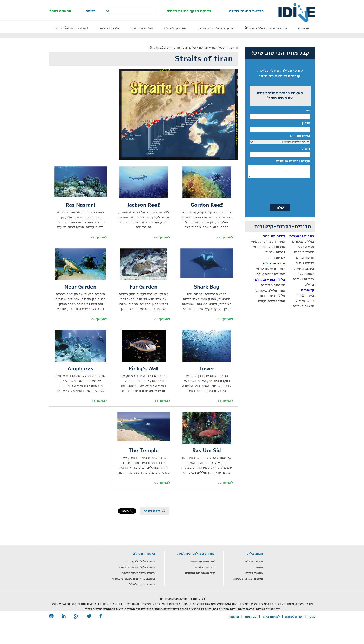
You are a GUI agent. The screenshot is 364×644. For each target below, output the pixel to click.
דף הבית (233, 48)
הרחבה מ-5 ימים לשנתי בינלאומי (133, 579)
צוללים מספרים (303, 242)
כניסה (90, 11)
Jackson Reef (143, 205)
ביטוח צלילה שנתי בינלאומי (137, 567)
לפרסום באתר (271, 616)
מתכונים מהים (304, 252)
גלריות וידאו (109, 28)
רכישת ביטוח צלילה (246, 11)
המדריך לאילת (175, 28)
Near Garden (80, 287)
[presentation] (279, 189)
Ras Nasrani (80, 205)
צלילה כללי (306, 247)
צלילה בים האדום (185, 48)
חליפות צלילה (254, 561)
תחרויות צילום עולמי (270, 269)
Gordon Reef (207, 205)
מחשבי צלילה (254, 573)
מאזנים (258, 567)
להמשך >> (225, 237)
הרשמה (234, 616)
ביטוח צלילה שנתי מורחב (139, 573)
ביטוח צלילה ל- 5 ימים (140, 561)
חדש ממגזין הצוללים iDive (266, 28)
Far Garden (143, 287)
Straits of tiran (160, 48)
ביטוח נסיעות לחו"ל (142, 584)
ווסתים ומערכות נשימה (248, 579)
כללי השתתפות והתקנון (200, 573)
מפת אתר (250, 616)
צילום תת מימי (141, 28)
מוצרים (304, 28)
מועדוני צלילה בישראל (215, 28)
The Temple (144, 450)
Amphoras (80, 369)
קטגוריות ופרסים (205, 567)
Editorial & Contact (71, 28)
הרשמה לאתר (60, 11)
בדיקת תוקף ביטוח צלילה (189, 11)
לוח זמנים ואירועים (203, 561)
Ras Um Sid (207, 450)
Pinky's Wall (143, 369)
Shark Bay (207, 287)
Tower (207, 369)
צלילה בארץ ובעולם (212, 48)
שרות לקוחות (294, 616)
